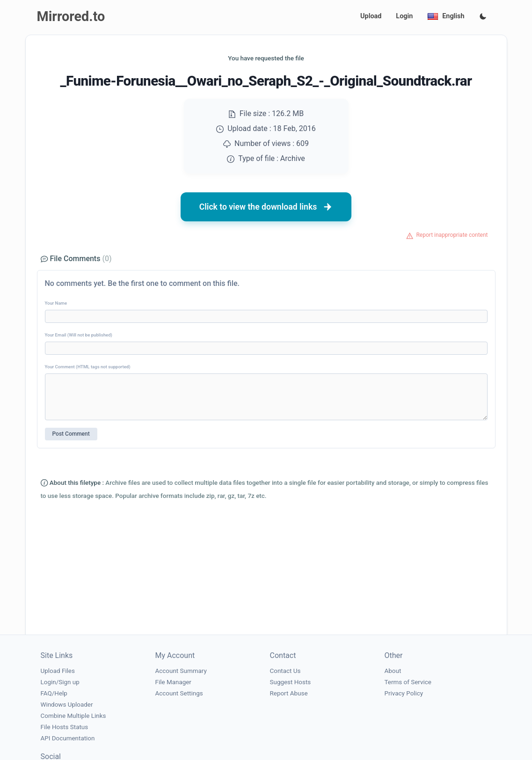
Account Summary (181, 671)
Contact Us (285, 671)
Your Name (56, 303)
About (393, 671)
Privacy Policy (404, 693)
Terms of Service (408, 682)
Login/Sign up (60, 682)
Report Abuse (289, 693)
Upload (371, 16)
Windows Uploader (67, 705)
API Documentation (68, 738)
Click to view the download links (266, 207)
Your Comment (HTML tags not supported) (88, 367)
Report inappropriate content (452, 235)
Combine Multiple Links (73, 716)
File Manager (173, 682)
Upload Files (58, 671)
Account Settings (179, 693)
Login (404, 16)
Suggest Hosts (291, 682)
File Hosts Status (65, 727)
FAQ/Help (54, 693)
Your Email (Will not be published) (79, 335)
